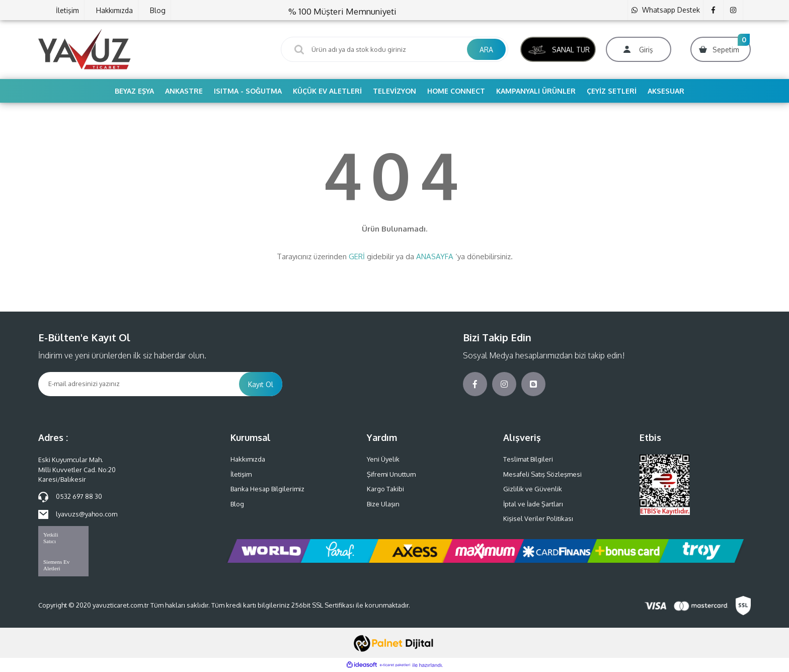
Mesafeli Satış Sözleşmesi (542, 474)
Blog (158, 10)
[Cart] (721, 49)
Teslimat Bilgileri (528, 459)
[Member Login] (639, 49)
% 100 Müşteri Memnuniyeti (342, 11)
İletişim (67, 10)
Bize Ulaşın (383, 504)
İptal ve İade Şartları (533, 504)
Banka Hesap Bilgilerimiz (267, 489)
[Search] (395, 49)
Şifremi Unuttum (391, 474)
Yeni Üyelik (383, 459)
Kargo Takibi (385, 489)
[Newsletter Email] (139, 384)
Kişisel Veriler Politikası (538, 518)
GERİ (357, 256)
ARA (486, 50)
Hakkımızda (114, 10)
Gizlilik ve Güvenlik (533, 489)
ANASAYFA (435, 256)
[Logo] (85, 49)
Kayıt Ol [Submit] (261, 384)
